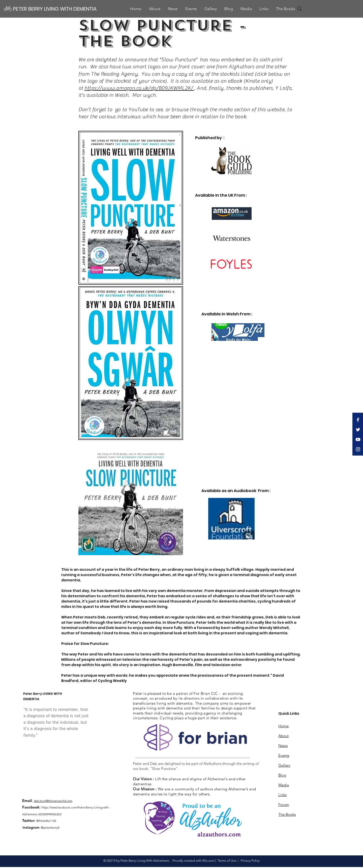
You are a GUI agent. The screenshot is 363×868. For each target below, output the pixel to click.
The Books (287, 814)
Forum (284, 805)
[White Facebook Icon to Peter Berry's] (358, 420)
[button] (246, 9)
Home (283, 726)
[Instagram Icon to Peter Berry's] (358, 449)
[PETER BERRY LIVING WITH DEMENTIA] (55, 9)
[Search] (300, 9)
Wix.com (208, 861)
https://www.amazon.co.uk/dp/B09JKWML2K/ (139, 88)
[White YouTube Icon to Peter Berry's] (358, 439)
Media (284, 785)
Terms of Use (227, 861)
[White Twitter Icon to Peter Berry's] (358, 430)
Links (282, 795)
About (283, 736)
